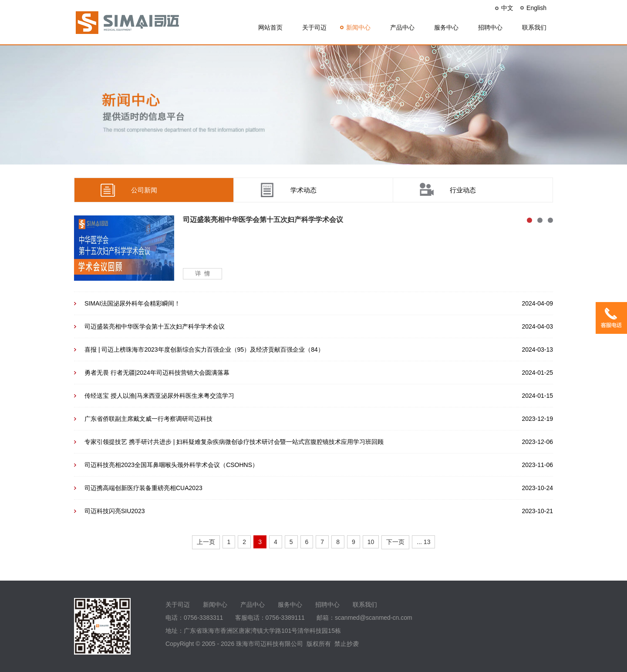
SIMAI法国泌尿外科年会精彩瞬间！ (132, 303)
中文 (507, 8)
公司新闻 (144, 190)
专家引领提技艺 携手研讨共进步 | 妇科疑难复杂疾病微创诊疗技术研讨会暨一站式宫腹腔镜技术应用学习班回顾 (234, 442)
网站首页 (270, 27)
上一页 (206, 542)
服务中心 (446, 27)
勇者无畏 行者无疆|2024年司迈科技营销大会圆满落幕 (157, 373)
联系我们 (534, 27)
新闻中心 (358, 27)
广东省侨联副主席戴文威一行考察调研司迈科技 (148, 419)
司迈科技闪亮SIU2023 (115, 511)
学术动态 (303, 190)
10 (371, 542)
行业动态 (463, 190)
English (536, 8)
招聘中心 (490, 27)
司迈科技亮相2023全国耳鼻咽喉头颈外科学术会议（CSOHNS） (171, 465)
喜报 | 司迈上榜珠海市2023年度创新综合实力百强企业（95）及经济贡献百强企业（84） (204, 349)
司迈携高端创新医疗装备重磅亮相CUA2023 (143, 488)
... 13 (423, 542)
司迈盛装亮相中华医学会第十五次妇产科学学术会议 (155, 326)
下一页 (395, 542)
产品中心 (402, 27)
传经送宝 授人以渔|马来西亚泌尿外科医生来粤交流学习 (159, 396)
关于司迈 (314, 27)
